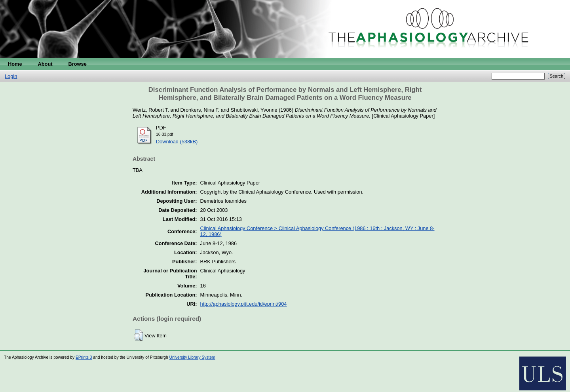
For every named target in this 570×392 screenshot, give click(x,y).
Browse (78, 64)
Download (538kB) (177, 142)
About (45, 64)
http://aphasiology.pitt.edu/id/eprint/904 (244, 304)
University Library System (192, 357)
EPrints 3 (84, 357)
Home (15, 64)
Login (11, 76)
